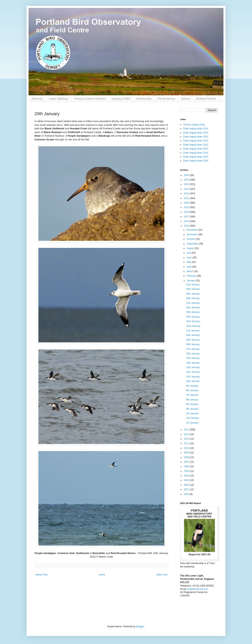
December (192, 230)
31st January (193, 284)
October (191, 239)
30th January (193, 289)
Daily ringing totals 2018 (196, 129)
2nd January (193, 418)
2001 (187, 489)
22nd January (193, 326)
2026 (187, 175)
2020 (187, 203)
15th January (193, 358)
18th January (193, 344)
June (189, 258)
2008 (187, 457)
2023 (187, 189)
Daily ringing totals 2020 (196, 137)
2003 (187, 480)
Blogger (140, 626)
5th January (192, 404)
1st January (192, 423)
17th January (193, 349)
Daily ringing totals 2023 (196, 149)
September (193, 244)
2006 (187, 466)
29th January (193, 294)
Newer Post (42, 575)
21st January (193, 331)
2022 (187, 194)
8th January (192, 390)
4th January (192, 409)
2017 (187, 217)
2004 (187, 476)
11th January (193, 377)
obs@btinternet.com (197, 589)
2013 (187, 434)
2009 (187, 453)
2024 (187, 184)
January (191, 281)
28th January (193, 298)
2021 (187, 198)
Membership (144, 99)
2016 (187, 221)
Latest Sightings (58, 99)
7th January (192, 395)
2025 (187, 180)
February (192, 276)
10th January (193, 381)
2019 (187, 207)
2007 (187, 462)
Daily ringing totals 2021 (196, 141)
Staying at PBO (121, 99)
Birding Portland (206, 99)
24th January (193, 317)
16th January (193, 354)
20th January (193, 335)
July (189, 253)
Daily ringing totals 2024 (196, 153)
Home (102, 575)
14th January (193, 363)
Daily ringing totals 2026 (196, 161)
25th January (193, 312)
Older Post (162, 575)
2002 (187, 485)
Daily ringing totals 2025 (196, 157)
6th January (192, 400)
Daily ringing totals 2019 (196, 133)
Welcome (37, 99)
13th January (193, 367)
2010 (187, 448)
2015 (187, 226)
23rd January (193, 321)
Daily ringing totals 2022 (196, 145)
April (189, 267)
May (189, 262)
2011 (187, 443)
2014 (187, 430)
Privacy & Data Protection (90, 99)
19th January (193, 340)
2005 (187, 471)
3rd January (192, 413)
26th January (193, 308)
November (192, 234)
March (190, 271)
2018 (187, 212)
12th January (193, 372)
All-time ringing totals (194, 125)
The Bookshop (166, 99)
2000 (187, 494)
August (191, 248)
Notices (186, 99)
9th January (192, 386)
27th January (193, 303)
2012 (187, 439)
